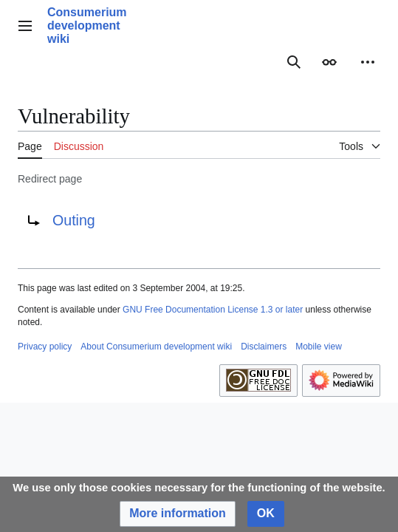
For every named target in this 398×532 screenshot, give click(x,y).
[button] (178, 514)
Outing (74, 220)
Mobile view (319, 347)
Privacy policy (45, 347)
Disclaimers (264, 347)
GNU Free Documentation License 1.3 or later (213, 310)
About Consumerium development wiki (156, 347)
